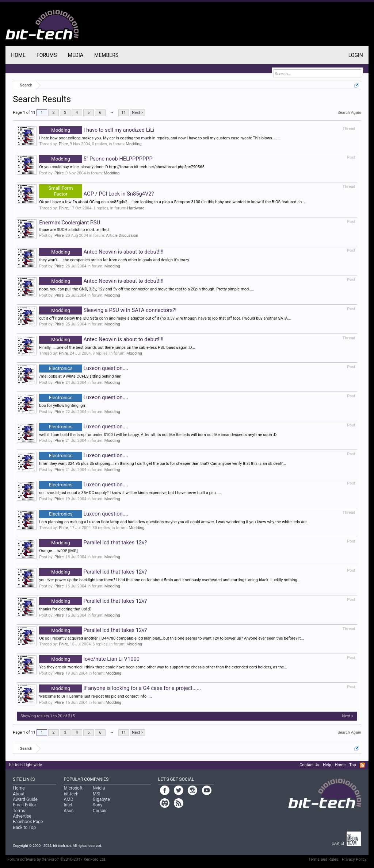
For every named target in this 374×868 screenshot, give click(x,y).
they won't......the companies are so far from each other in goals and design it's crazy (114, 260)
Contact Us (309, 765)
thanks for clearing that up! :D (65, 609)
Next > (138, 113)
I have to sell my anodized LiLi (97, 130)
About (19, 794)
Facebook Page (28, 822)
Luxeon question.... (84, 368)
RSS (362, 765)
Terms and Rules (323, 859)
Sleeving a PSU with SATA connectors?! (108, 310)
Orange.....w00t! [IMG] (58, 551)
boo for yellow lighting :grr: (63, 406)
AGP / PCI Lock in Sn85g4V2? (96, 194)
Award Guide (25, 799)
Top (352, 765)
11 (123, 113)
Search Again (349, 113)
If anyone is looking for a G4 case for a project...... (120, 688)
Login (356, 55)
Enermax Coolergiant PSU (70, 223)
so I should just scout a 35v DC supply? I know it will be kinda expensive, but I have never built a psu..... (130, 493)
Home (18, 55)
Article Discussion (122, 236)
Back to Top (24, 828)
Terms (19, 811)
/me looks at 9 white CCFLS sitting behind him (80, 376)
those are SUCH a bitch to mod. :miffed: (74, 230)
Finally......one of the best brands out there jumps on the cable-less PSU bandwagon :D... (117, 348)
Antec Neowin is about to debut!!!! (101, 252)
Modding (133, 144)
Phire (63, 144)
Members (106, 55)
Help (327, 765)
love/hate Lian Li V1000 (89, 659)
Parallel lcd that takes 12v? (93, 543)
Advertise (22, 816)
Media (76, 55)
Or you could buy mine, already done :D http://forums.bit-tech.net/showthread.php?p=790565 (122, 167)
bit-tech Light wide (26, 765)
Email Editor (24, 805)
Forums (47, 55)
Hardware (136, 208)
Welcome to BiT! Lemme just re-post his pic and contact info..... (95, 696)
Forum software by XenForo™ (57, 859)
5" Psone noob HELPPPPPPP (96, 159)
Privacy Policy (354, 859)
